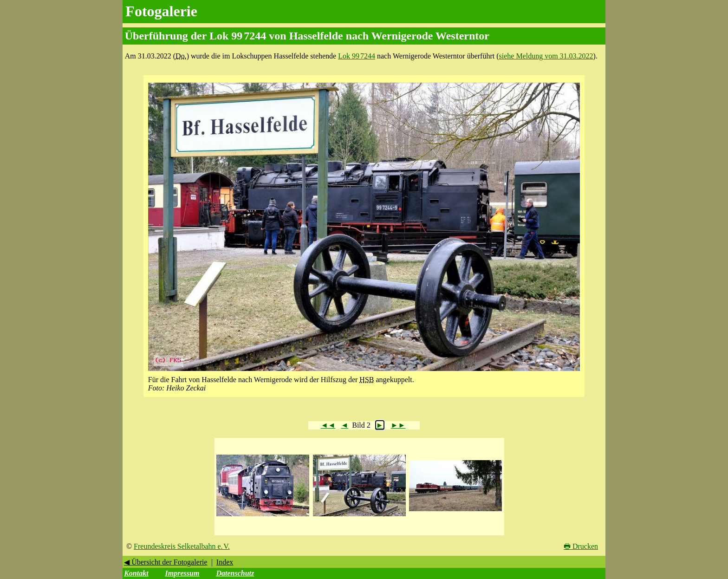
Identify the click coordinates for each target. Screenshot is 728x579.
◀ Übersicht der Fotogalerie (166, 562)
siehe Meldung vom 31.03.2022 (546, 56)
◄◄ (328, 425)
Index (225, 562)
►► (398, 425)
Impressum (182, 573)
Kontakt (136, 573)
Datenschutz (235, 573)
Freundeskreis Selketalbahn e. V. (182, 546)
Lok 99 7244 (357, 56)
